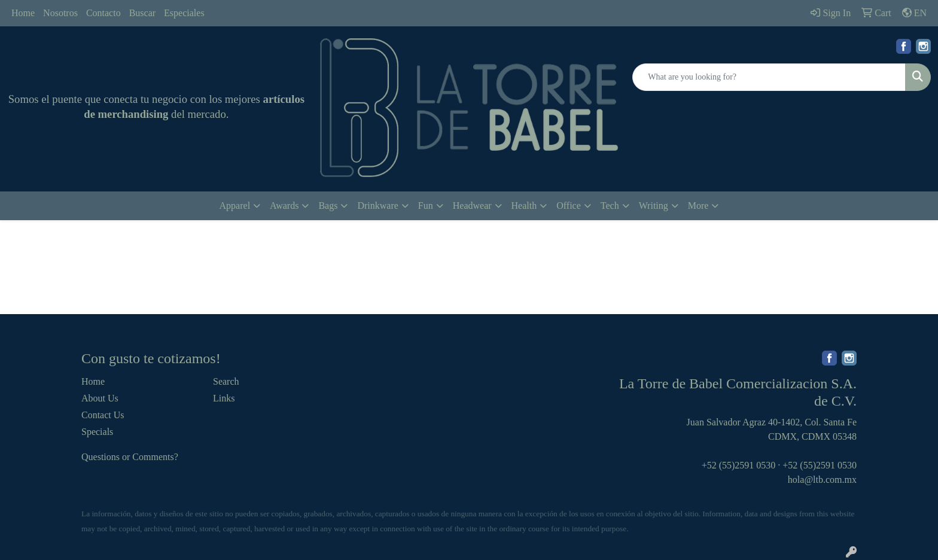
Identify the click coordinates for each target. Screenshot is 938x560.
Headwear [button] (472, 206)
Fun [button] (426, 206)
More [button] (698, 206)
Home (23, 13)
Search (226, 381)
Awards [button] (284, 206)
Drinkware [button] (377, 206)
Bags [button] (328, 206)
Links (224, 398)
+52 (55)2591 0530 (739, 465)
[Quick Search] (769, 77)
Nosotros (60, 13)
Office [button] (569, 206)
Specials (97, 432)
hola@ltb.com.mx (822, 480)
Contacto (103, 13)
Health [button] (524, 206)
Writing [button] (654, 206)
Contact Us (103, 415)
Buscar (142, 13)
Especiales (184, 13)
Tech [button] (610, 206)
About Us (100, 398)
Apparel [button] (235, 206)
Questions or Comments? (130, 457)
